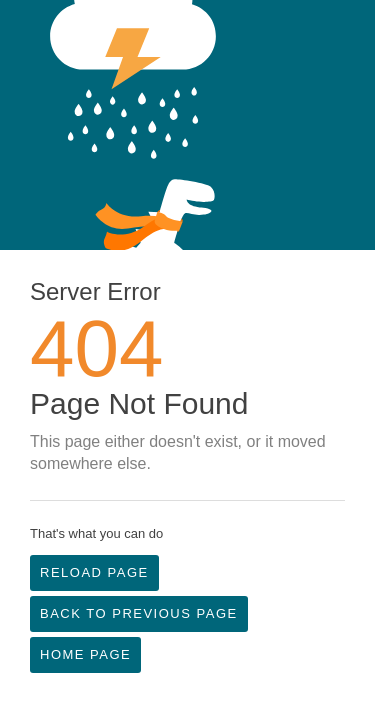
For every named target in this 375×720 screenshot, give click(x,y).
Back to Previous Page (139, 613)
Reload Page (94, 572)
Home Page (85, 654)
